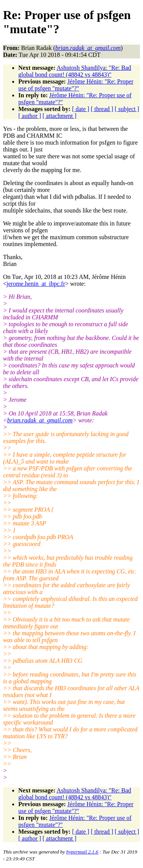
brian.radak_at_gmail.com (40, 420)
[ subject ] (127, 109)
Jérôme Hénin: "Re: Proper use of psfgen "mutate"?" (76, 85)
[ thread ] (102, 109)
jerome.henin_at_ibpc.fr (36, 284)
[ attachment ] (60, 116)
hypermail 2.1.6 (82, 852)
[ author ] (30, 116)
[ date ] (81, 109)
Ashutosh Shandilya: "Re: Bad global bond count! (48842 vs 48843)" (75, 71)
